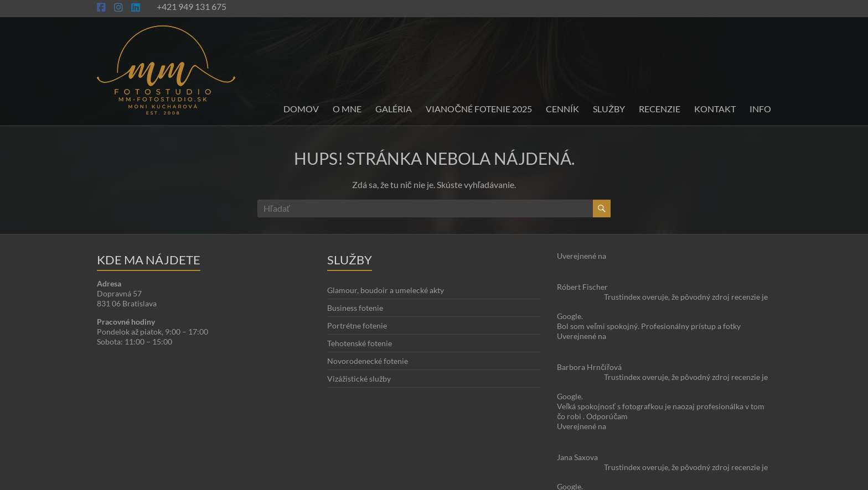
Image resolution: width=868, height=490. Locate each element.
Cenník (562, 109)
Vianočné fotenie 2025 (479, 109)
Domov (301, 109)
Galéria (394, 109)
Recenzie (660, 109)
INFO (760, 109)
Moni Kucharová (162, 479)
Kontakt (715, 109)
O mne (347, 109)
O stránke (703, 459)
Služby (609, 109)
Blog (732, 459)
